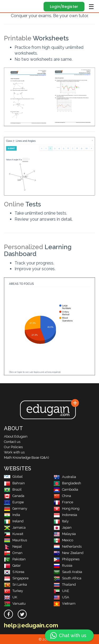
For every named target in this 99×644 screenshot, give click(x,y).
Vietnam (65, 603)
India (12, 515)
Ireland (14, 521)
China (62, 496)
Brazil (13, 489)
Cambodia (66, 489)
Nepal (13, 546)
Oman (13, 553)
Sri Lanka (15, 584)
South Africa (67, 578)
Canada (14, 496)
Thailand (65, 584)
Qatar (12, 565)
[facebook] (8, 614)
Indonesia (65, 515)
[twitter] (22, 614)
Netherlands (68, 546)
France (63, 502)
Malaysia (65, 534)
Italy (61, 521)
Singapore (16, 578)
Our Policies (13, 447)
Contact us (12, 442)
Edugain (9, 6)
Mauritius (15, 540)
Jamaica (15, 527)
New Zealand (69, 553)
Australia (65, 477)
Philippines (67, 559)
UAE (61, 591)
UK (11, 597)
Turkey (13, 591)
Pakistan (15, 559)
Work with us (14, 452)
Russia (63, 565)
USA (61, 597)
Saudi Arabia (68, 572)
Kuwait (14, 534)
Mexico (63, 540)
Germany (16, 508)
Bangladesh (67, 483)
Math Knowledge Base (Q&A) (27, 458)
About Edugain (16, 436)
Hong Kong (67, 508)
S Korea (14, 572)
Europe (14, 502)
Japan (63, 527)
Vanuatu (15, 603)
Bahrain (14, 483)
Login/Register (64, 7)
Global (13, 477)
